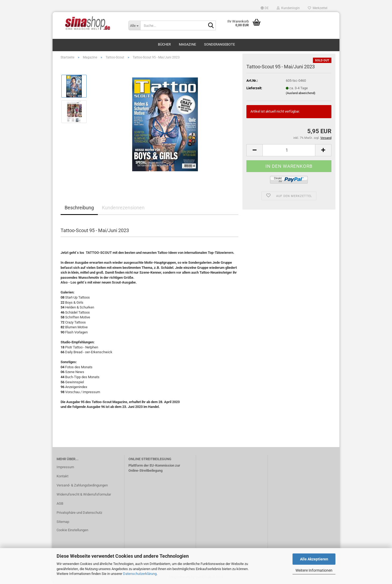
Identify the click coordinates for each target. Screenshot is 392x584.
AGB (60, 503)
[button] (265, 8)
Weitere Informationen (314, 570)
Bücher (164, 44)
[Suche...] (134, 25)
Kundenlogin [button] (288, 8)
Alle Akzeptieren (314, 559)
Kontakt (62, 476)
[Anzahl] (289, 150)
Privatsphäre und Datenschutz (79, 513)
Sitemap (63, 522)
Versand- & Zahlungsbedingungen (82, 485)
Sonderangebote (219, 44)
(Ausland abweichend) (301, 93)
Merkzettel (318, 8)
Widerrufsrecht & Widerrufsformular (84, 494)
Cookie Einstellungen (72, 530)
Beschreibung (79, 208)
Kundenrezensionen (123, 208)
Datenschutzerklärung (140, 574)
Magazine (187, 44)
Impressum (65, 467)
